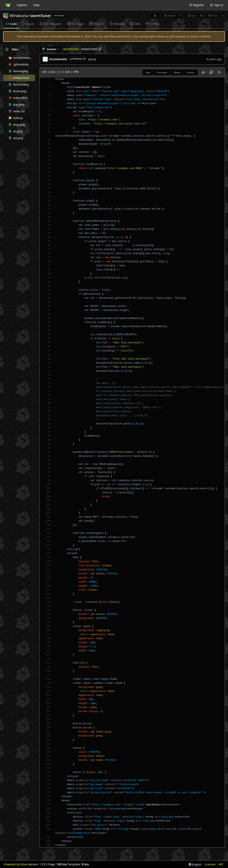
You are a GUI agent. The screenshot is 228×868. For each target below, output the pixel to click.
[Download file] (203, 72)
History (191, 72)
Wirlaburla (19, 16)
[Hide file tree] (7, 49)
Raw (148, 72)
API (221, 864)
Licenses (210, 864)
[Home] (8, 5)
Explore (22, 5)
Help (36, 5)
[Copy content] (211, 72)
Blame (177, 72)
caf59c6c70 (78, 59)
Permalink (162, 72)
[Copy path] (100, 49)
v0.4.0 (92, 59)
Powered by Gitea (16, 864)
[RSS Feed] (155, 16)
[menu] (195, 864)
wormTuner (41, 16)
